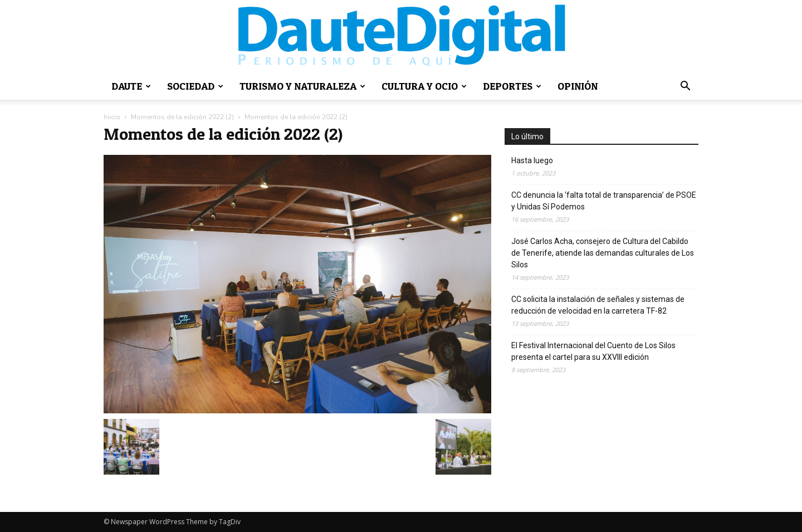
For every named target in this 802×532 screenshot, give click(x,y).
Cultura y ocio (424, 86)
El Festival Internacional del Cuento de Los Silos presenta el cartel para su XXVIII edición (593, 351)
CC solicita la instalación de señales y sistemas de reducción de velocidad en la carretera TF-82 (598, 305)
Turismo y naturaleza (302, 86)
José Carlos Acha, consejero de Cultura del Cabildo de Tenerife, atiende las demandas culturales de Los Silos (603, 253)
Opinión (578, 86)
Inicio (112, 117)
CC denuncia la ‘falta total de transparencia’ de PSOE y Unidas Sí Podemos (604, 201)
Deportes (512, 86)
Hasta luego (532, 160)
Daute (131, 86)
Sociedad (195, 86)
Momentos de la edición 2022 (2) (182, 117)
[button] (685, 87)
